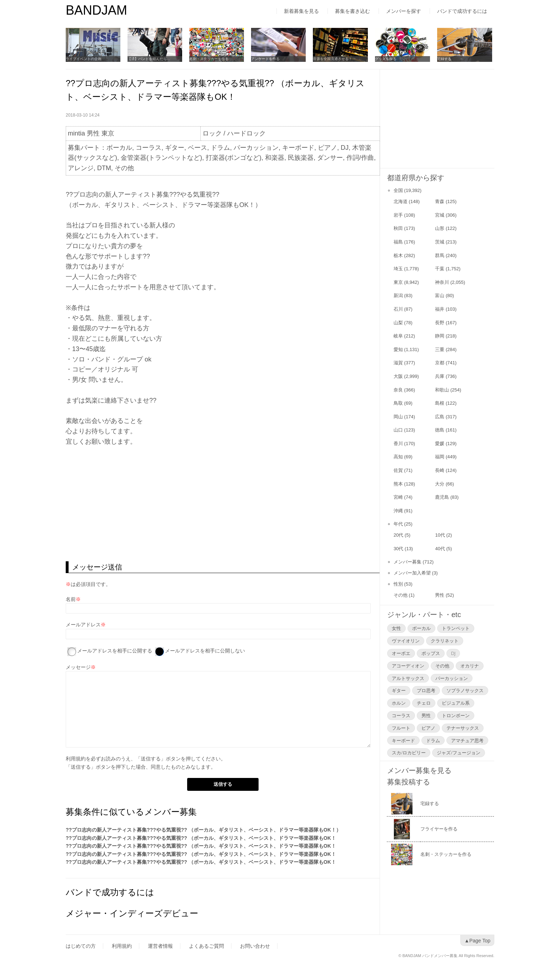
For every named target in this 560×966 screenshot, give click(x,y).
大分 (440, 484)
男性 (440, 595)
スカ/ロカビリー (409, 753)
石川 (398, 309)
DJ (453, 653)
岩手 (398, 215)
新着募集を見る (301, 11)
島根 (440, 403)
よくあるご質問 (206, 946)
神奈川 (442, 282)
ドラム (433, 740)
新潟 (398, 295)
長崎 (440, 470)
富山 (440, 295)
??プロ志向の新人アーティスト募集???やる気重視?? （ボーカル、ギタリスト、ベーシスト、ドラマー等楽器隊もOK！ (201, 838)
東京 (398, 282)
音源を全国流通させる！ (334, 59)
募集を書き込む (352, 11)
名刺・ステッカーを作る (210, 59)
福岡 (440, 457)
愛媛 (440, 443)
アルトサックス (408, 678)
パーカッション (452, 678)
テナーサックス (463, 728)
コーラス (401, 715)
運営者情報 (160, 946)
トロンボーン (456, 715)
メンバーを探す (404, 11)
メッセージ (78, 667)
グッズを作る (387, 59)
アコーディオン (408, 666)
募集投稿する (409, 782)
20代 (398, 535)
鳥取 (398, 403)
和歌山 (442, 390)
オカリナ (470, 666)
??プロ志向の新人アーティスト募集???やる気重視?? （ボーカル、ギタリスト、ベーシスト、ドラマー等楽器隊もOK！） (203, 830)
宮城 (440, 215)
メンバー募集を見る (419, 770)
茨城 (440, 242)
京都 (440, 363)
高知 (398, 457)
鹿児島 (442, 497)
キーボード (403, 740)
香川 (398, 443)
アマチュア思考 (467, 740)
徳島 (440, 430)
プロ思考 (426, 690)
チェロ (424, 703)
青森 (440, 201)
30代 (398, 549)
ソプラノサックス (465, 690)
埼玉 (398, 269)
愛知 (398, 349)
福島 (398, 242)
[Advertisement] (223, 504)
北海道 (401, 201)
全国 (398, 190)
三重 (440, 349)
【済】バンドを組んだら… (149, 59)
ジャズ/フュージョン (458, 753)
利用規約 (76, 759)
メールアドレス (83, 625)
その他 (401, 595)
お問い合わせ (255, 946)
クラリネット (445, 641)
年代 (398, 524)
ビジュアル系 (456, 703)
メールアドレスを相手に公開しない (205, 651)
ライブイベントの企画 (84, 59)
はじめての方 (81, 946)
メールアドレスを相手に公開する (115, 651)
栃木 (398, 255)
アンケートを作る (266, 59)
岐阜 (398, 336)
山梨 (398, 323)
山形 (440, 228)
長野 (440, 323)
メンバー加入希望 (412, 573)
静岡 (440, 336)
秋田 (398, 228)
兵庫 (440, 376)
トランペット (456, 628)
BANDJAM (96, 10)
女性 (396, 628)
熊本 (398, 484)
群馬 (440, 255)
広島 (440, 417)
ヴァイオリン (406, 641)
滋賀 (398, 363)
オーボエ (401, 653)
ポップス (431, 653)
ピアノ (428, 728)
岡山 (398, 417)
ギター (399, 690)
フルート (401, 728)
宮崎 (398, 497)
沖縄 (398, 511)
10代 (440, 535)
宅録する (446, 59)
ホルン (399, 703)
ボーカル (421, 628)
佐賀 (398, 470)
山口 (398, 430)
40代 (440, 549)
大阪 (398, 376)
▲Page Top (477, 941)
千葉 (440, 269)
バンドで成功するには (462, 11)
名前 (71, 599)
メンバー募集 (407, 562)
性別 (398, 584)
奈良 (398, 390)
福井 (440, 309)
